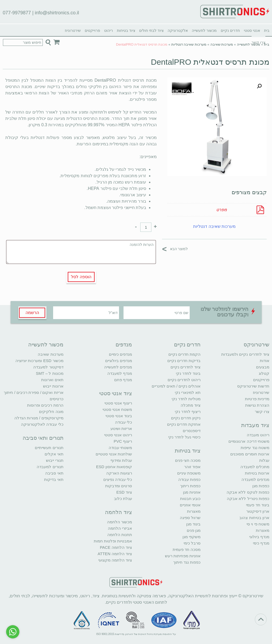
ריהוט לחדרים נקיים (184, 380)
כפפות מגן (261, 486)
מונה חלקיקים (51, 412)
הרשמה (32, 313)
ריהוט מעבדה (258, 435)
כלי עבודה (124, 422)
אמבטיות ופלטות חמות (113, 541)
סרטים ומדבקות (119, 486)
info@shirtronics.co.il (57, 13)
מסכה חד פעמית (187, 549)
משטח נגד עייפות (255, 448)
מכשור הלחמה (120, 522)
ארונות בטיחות (257, 473)
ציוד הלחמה (118, 512)
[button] (259, 86)
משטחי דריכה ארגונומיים (249, 441)
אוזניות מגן (192, 492)
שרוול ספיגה (190, 518)
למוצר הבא (175, 249)
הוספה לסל (81, 277)
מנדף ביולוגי (259, 537)
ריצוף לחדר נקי (188, 412)
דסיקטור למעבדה (48, 367)
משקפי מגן (192, 537)
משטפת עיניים (189, 473)
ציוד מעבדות (255, 425)
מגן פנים (194, 530)
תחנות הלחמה (120, 535)
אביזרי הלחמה (120, 528)
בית (267, 31)
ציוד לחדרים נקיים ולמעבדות (245, 354)
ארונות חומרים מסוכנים (250, 454)
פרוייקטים (92, 31)
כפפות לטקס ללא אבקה (248, 492)
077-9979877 (17, 13)
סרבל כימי (192, 543)
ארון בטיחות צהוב (254, 518)
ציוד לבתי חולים (151, 31)
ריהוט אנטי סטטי (118, 435)
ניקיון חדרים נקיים (186, 418)
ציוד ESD (124, 492)
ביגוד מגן (193, 524)
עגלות (264, 460)
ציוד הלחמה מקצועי (115, 560)
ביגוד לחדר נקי (188, 373)
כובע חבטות (190, 499)
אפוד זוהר (192, 467)
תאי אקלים (54, 454)
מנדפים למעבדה (255, 479)
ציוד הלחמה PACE (116, 547)
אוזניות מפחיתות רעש (183, 556)
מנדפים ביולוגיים (119, 361)
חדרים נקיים (230, 31)
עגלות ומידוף (121, 460)
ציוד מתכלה (191, 405)
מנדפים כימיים (120, 354)
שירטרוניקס (256, 345)
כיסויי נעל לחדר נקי (184, 437)
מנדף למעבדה (120, 373)
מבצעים (263, 367)
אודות (265, 361)
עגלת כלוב (123, 499)
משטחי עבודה (120, 448)
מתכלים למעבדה (255, 467)
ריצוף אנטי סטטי (118, 403)
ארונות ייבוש (53, 386)
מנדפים (124, 345)
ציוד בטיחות (126, 31)
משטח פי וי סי (258, 524)
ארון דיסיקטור (258, 511)
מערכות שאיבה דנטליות (189, 44)
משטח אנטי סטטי (117, 409)
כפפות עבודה (189, 479)
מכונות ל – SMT (50, 373)
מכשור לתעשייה (204, 31)
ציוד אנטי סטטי (116, 393)
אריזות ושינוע (121, 428)
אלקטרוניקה (178, 31)
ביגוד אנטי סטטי (119, 416)
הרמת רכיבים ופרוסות (45, 405)
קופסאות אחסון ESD (114, 467)
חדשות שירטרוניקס (253, 386)
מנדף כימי (261, 543)
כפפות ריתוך (190, 486)
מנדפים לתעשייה (118, 367)
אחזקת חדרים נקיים (184, 424)
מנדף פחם (123, 380)
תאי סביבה (54, 473)
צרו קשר (262, 412)
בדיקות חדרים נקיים (184, 361)
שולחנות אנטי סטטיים (114, 454)
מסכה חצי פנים (188, 460)
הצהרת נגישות (257, 405)
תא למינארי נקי (188, 392)
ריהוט (109, 31)
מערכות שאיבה (222, 44)
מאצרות (263, 530)
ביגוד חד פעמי (258, 505)
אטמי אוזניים (190, 505)
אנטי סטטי (252, 31)
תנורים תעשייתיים (49, 448)
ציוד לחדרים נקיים (186, 367)
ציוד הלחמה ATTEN (115, 554)
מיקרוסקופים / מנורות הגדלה (39, 418)
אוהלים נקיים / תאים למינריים (176, 386)
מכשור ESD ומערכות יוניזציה (39, 361)
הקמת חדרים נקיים (184, 354)
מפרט (222, 210)
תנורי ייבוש (55, 460)
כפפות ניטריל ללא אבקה (248, 499)
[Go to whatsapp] (13, 632)
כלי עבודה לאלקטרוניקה (42, 424)
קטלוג (264, 373)
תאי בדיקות (54, 479)
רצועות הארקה (119, 473)
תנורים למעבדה (50, 467)
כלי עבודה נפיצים (118, 479)
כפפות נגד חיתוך (187, 562)
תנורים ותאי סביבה (43, 438)
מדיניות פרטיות (257, 399)
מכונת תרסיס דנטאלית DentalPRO (210, 62)
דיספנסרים (192, 431)
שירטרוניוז (73, 31)
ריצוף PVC (123, 441)
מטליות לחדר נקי (186, 399)
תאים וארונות (52, 380)
